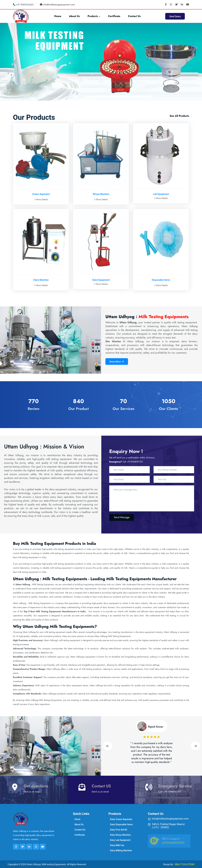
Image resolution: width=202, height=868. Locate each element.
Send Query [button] (175, 16)
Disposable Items (161, 280)
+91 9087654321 (23, 5)
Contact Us (134, 16)
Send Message (122, 517)
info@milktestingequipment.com (57, 5)
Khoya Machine (101, 194)
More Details (41, 199)
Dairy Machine (41, 280)
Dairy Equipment (101, 280)
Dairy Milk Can (117, 845)
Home (58, 16)
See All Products (179, 116)
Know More (117, 362)
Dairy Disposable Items (121, 824)
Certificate (114, 16)
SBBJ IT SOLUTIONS (184, 864)
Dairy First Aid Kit (119, 830)
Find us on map (31, 792)
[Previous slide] (108, 746)
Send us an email (100, 792)
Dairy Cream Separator (121, 819)
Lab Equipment (161, 194)
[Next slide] (195, 746)
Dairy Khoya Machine (120, 835)
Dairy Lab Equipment (120, 840)
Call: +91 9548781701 (170, 792)
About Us (74, 16)
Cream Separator (41, 194)
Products (93, 16)
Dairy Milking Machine (121, 850)
